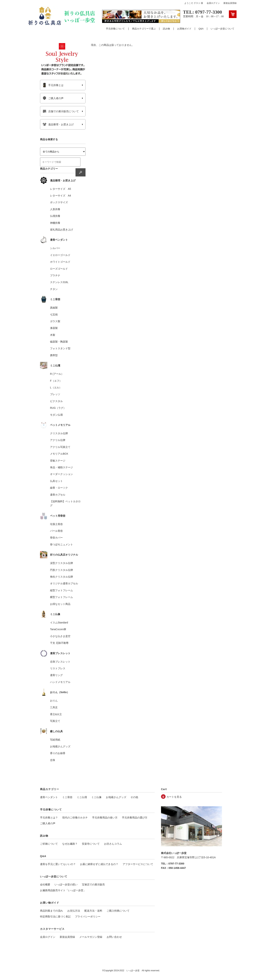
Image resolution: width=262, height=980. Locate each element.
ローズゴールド (59, 269)
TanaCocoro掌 (58, 629)
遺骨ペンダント (49, 797)
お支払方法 (74, 911)
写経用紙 (55, 740)
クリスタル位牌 (59, 433)
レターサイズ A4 (60, 196)
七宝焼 (54, 315)
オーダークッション (61, 474)
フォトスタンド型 (60, 348)
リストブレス (58, 668)
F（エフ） (56, 381)
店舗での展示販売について (61, 111)
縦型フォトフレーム (61, 590)
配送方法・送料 (93, 911)
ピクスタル (56, 401)
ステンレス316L (59, 282)
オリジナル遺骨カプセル (64, 583)
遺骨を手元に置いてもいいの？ (58, 864)
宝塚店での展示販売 (93, 884)
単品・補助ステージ (61, 467)
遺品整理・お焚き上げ (58, 124)
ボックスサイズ (59, 202)
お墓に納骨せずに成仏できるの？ (99, 864)
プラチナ (55, 275)
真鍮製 (54, 308)
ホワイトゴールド (60, 262)
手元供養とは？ (49, 818)
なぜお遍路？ (70, 844)
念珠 (53, 760)
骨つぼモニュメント (61, 544)
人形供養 (55, 209)
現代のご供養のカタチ (75, 818)
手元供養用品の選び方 (135, 818)
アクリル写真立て (60, 447)
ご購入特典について (118, 911)
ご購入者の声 (53, 98)
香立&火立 (56, 714)
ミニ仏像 (96, 797)
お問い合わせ (114, 937)
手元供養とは (53, 85)
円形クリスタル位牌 (61, 570)
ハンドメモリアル (60, 682)
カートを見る (174, 797)
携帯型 (54, 355)
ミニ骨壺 (67, 797)
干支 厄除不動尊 (59, 643)
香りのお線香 (58, 753)
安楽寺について (91, 844)
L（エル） (56, 387)
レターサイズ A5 (60, 189)
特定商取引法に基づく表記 (55, 917)
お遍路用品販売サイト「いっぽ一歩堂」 (63, 890)
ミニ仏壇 (82, 797)
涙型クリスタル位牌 (61, 563)
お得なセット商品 (60, 604)
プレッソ (55, 394)
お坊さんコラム (113, 844)
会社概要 (45, 884)
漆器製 (54, 328)
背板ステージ (58, 461)
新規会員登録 (230, 3)
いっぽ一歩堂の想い (66, 884)
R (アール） (57, 374)
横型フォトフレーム (61, 597)
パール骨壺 (56, 531)
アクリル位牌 (58, 440)
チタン (54, 289)
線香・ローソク (59, 488)
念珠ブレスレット (60, 662)
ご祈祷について (49, 844)
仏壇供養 (55, 216)
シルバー (55, 248)
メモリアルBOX (59, 454)
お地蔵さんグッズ (60, 746)
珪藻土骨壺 (56, 524)
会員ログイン (213, 3)
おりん (54, 701)
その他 (134, 797)
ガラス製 (55, 321)
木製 (53, 335)
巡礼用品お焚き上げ (61, 230)
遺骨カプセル (58, 495)
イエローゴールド (60, 255)
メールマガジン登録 (91, 937)
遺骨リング (56, 675)
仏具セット (56, 481)
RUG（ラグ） (58, 408)
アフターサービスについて (138, 864)
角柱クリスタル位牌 (61, 577)
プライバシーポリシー (88, 917)
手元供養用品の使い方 (105, 818)
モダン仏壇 (56, 415)
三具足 (54, 707)
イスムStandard (59, 623)
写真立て (55, 721)
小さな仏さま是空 (60, 636)
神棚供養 (55, 223)
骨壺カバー (56, 538)
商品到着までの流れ (51, 911)
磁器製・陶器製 (59, 342)
